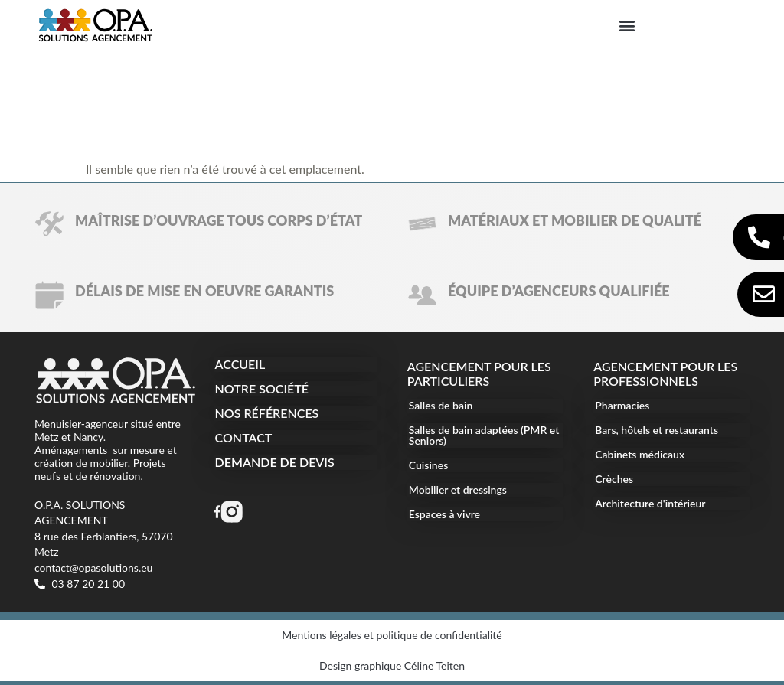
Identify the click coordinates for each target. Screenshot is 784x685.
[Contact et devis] (764, 294)
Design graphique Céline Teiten (392, 665)
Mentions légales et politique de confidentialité (392, 635)
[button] (627, 25)
